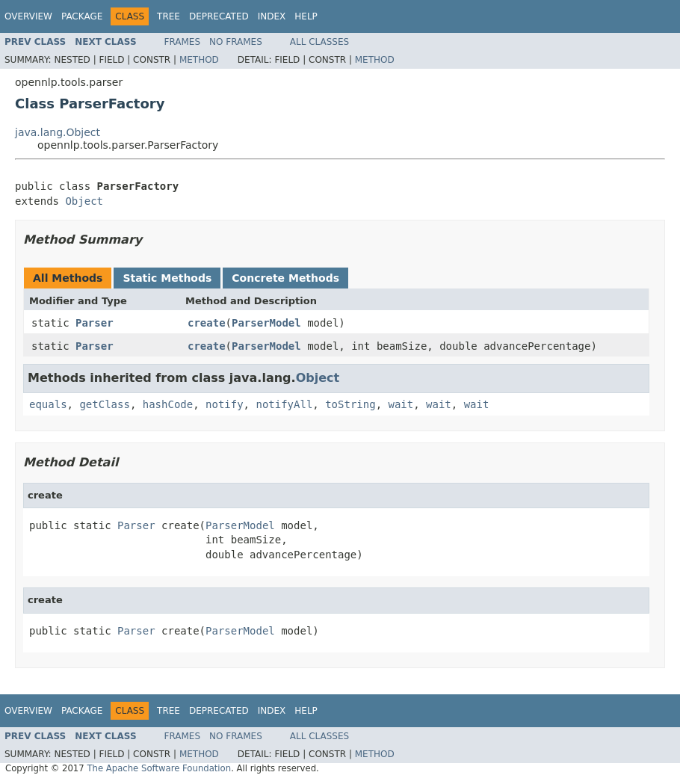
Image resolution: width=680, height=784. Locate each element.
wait (401, 404)
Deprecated (219, 16)
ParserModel (266, 323)
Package (82, 16)
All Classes (319, 42)
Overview (28, 16)
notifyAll (284, 404)
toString (350, 404)
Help (306, 16)
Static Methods (167, 278)
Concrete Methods (285, 278)
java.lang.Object (58, 132)
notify (225, 404)
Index (272, 16)
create (207, 323)
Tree (169, 16)
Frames (183, 42)
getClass (104, 404)
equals (48, 404)
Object (84, 201)
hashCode (168, 404)
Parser (95, 323)
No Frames (236, 42)
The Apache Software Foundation (159, 768)
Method (199, 60)
